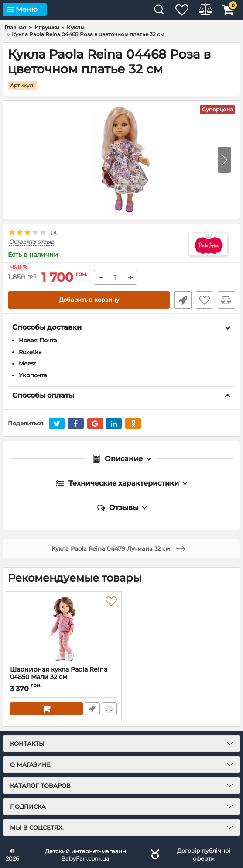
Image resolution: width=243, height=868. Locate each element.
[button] (224, 159)
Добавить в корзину (89, 300)
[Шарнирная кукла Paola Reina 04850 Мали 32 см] (63, 628)
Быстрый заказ (183, 300)
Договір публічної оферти (204, 854)
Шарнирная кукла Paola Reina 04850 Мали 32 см (59, 673)
